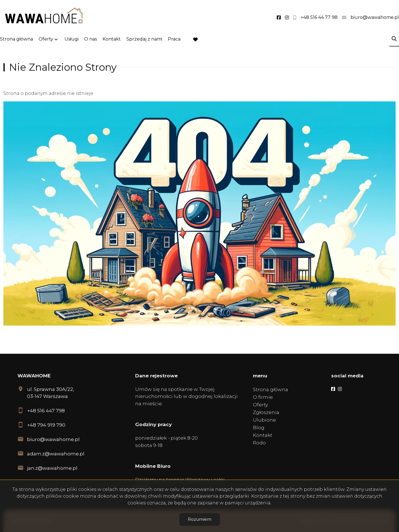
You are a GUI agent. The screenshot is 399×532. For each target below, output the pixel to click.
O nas (91, 40)
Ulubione (264, 420)
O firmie (263, 397)
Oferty (46, 40)
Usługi (72, 40)
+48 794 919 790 (46, 425)
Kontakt (112, 40)
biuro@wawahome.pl (53, 439)
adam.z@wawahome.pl (56, 454)
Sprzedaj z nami (144, 40)
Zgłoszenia (266, 412)
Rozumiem (200, 519)
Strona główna (16, 40)
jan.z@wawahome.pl (52, 468)
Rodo (259, 443)
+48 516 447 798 (46, 411)
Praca (174, 40)
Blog (259, 428)
